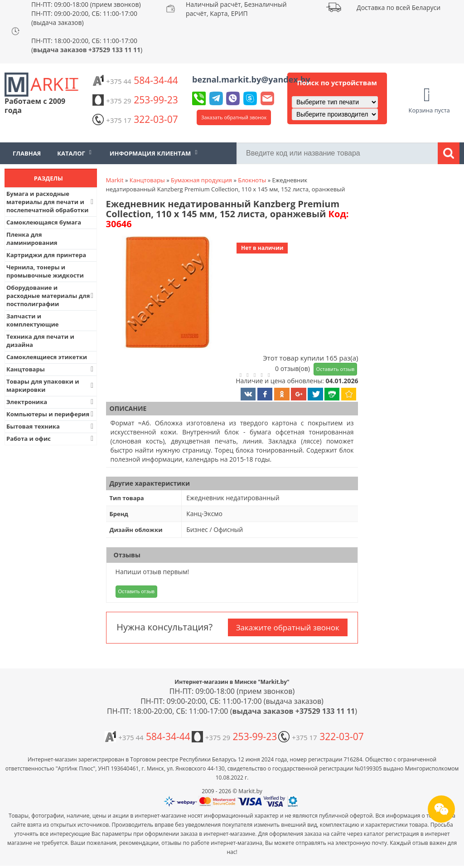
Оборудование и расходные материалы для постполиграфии (51, 296)
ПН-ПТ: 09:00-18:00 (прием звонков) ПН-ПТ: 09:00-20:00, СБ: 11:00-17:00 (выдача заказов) (86, 13)
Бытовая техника (51, 426)
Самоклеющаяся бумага (44, 222)
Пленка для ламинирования (32, 239)
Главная (27, 153)
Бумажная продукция (201, 180)
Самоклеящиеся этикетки (47, 357)
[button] (166, 293)
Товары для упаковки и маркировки (51, 385)
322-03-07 (135, 119)
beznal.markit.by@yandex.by (251, 79)
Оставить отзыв (336, 369)
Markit (115, 180)
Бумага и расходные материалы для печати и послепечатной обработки (51, 202)
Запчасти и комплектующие (33, 320)
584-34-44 (135, 80)
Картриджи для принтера (46, 255)
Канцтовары (51, 369)
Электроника (51, 402)
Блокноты (252, 180)
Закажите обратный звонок (288, 627)
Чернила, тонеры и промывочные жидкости (45, 271)
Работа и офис (51, 439)
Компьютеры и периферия (51, 414)
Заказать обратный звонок (234, 117)
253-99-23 (135, 100)
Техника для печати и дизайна (40, 341)
